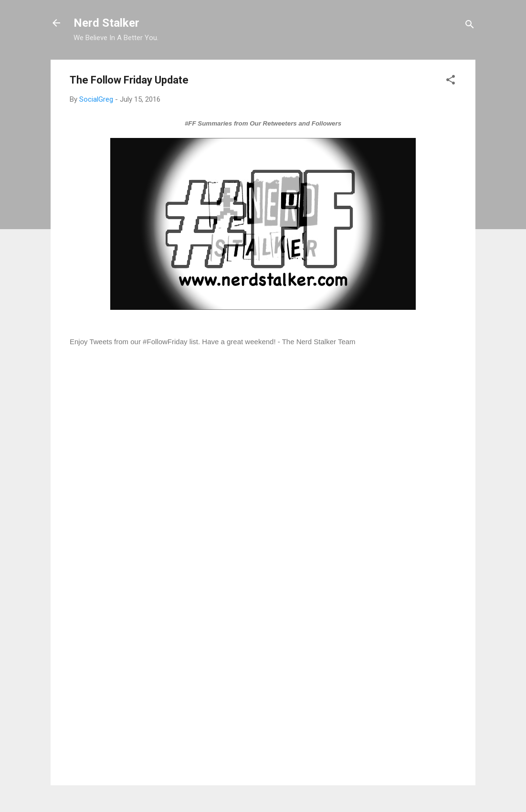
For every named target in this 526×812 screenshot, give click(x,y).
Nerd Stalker (106, 23)
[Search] (470, 26)
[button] (451, 81)
